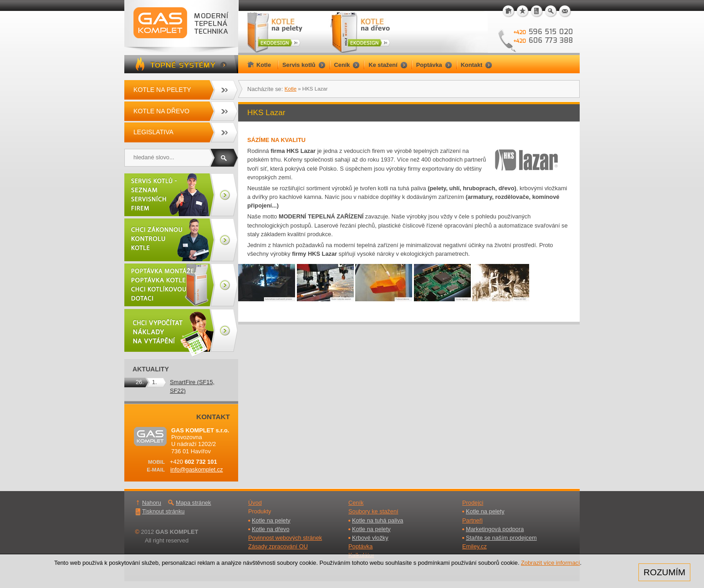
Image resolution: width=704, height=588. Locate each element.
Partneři (472, 520)
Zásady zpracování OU (278, 546)
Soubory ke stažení (373, 511)
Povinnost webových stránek (285, 538)
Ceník (356, 503)
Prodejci (473, 503)
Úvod (255, 503)
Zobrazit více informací (550, 563)
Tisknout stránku (163, 511)
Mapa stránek (194, 503)
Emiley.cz (474, 546)
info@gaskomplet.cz (196, 469)
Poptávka (360, 546)
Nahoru (152, 503)
